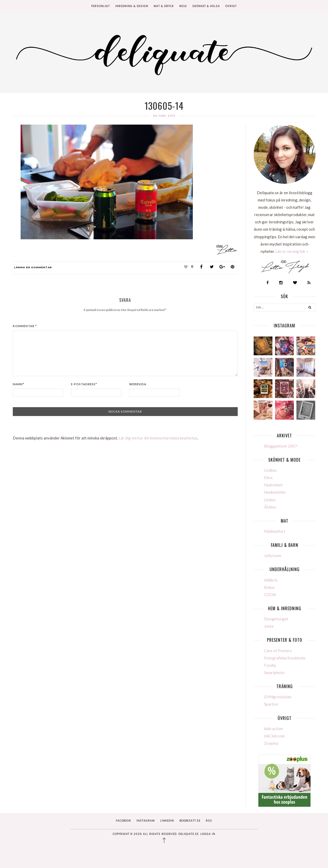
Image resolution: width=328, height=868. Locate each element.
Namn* (19, 384)
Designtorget (276, 619)
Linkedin (167, 821)
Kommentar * (25, 326)
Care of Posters (278, 651)
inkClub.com (274, 736)
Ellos (268, 478)
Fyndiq (270, 665)
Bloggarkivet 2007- (281, 446)
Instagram (146, 821)
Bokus (269, 587)
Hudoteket (273, 485)
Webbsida (138, 384)
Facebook (123, 821)
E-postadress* (84, 384)
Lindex (270, 500)
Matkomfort (275, 531)
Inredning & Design (132, 6)
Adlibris (271, 580)
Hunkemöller (275, 492)
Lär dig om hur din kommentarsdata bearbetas (158, 438)
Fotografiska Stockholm (285, 658)
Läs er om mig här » (292, 251)
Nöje (183, 6)
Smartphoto (274, 673)
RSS (209, 821)
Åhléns (270, 507)
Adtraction (273, 729)
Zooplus (271, 743)
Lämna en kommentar (33, 267)
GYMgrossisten (278, 697)
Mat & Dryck (164, 6)
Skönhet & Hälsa (206, 6)
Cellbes (270, 470)
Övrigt (231, 6)
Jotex (269, 626)
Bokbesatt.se (190, 821)
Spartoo (271, 704)
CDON (270, 595)
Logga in (208, 834)
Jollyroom (273, 555)
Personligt (101, 6)
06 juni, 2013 (164, 116)
